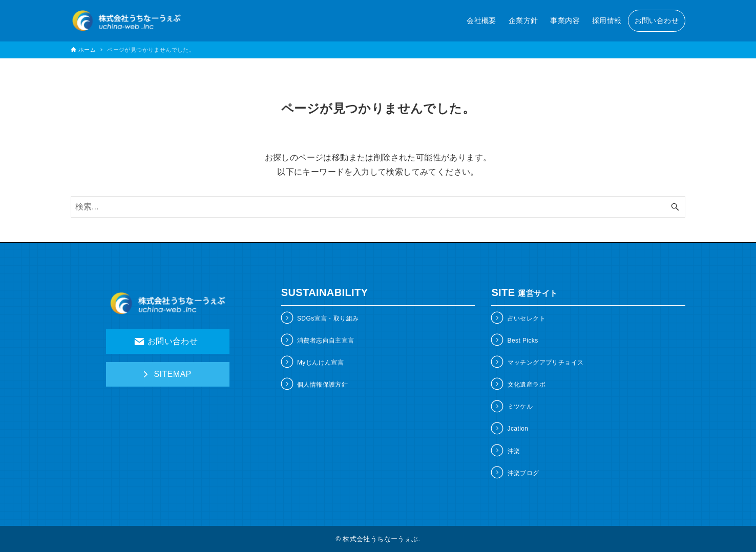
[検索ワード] (378, 207)
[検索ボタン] (675, 207)
